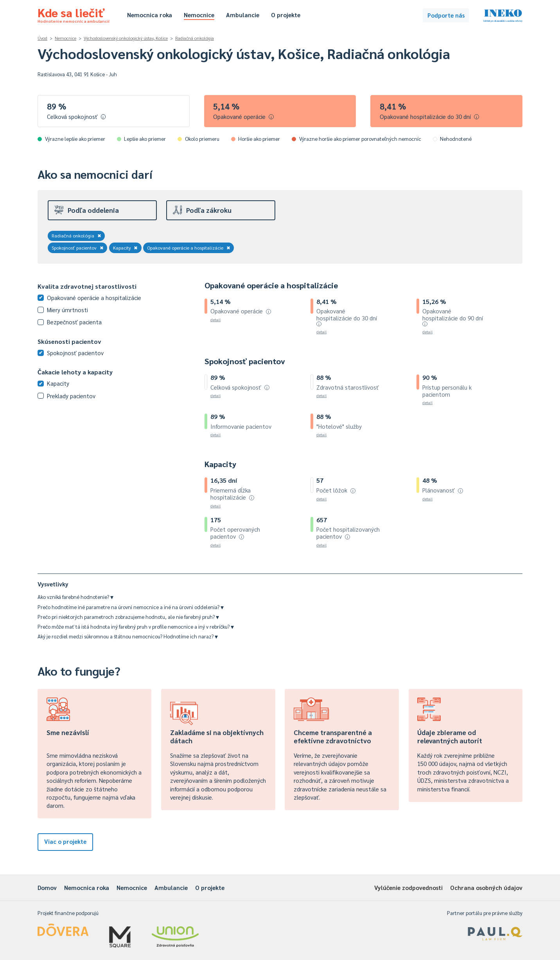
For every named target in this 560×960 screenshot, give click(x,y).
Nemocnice (199, 15)
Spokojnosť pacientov (78, 248)
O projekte (286, 15)
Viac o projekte (65, 841)
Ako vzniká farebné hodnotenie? (75, 597)
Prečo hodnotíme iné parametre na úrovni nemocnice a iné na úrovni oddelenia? (131, 607)
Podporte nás (446, 15)
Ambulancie (243, 15)
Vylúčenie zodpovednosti (408, 887)
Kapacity (126, 248)
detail (215, 319)
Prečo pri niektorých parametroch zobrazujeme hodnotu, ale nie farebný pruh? (128, 617)
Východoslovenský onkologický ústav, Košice (126, 38)
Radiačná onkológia (195, 38)
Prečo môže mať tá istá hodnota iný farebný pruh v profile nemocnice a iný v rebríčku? (136, 627)
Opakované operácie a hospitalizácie (189, 248)
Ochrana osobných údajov (486, 887)
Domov (47, 887)
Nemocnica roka (150, 15)
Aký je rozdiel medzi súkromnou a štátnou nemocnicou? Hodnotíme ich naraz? (128, 636)
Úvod (42, 38)
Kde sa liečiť (74, 14)
